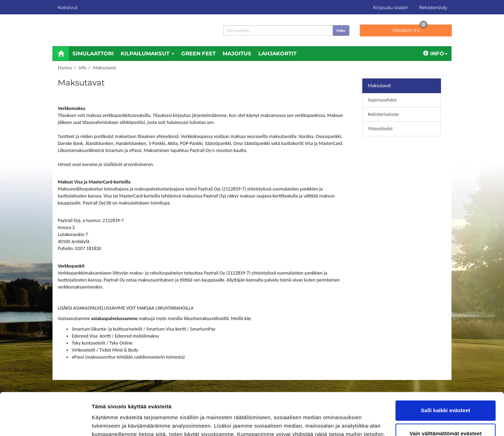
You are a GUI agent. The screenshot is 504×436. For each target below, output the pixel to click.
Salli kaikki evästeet (446, 371)
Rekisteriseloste (383, 114)
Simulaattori (93, 53)
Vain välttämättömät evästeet (446, 393)
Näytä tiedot (107, 422)
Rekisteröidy (433, 7)
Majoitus (237, 53)
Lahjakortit (277, 53)
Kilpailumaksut (148, 53)
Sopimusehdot (382, 100)
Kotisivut (68, 7)
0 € (410, 29)
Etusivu (65, 68)
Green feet (198, 53)
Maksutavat (104, 68)
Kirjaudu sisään (391, 7)
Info (435, 53)
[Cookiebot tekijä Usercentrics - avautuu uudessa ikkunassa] (45, 422)
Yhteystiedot (380, 129)
